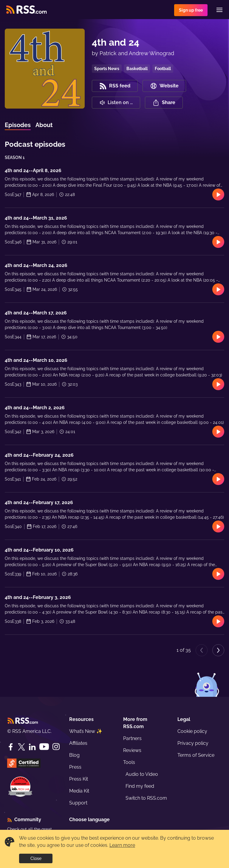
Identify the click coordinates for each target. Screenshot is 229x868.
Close (36, 858)
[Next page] (218, 650)
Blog (74, 755)
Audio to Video (142, 774)
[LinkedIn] (32, 747)
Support (78, 803)
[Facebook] (11, 747)
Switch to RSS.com (146, 798)
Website (164, 86)
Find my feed (140, 786)
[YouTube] (44, 747)
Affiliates (78, 743)
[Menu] (219, 10)
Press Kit (79, 779)
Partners (132, 738)
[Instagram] (56, 747)
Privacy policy (193, 743)
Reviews (132, 750)
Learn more (122, 845)
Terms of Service (196, 755)
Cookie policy (192, 731)
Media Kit (79, 791)
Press (75, 767)
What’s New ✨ (86, 731)
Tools (129, 762)
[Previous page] (202, 650)
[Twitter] (21, 747)
